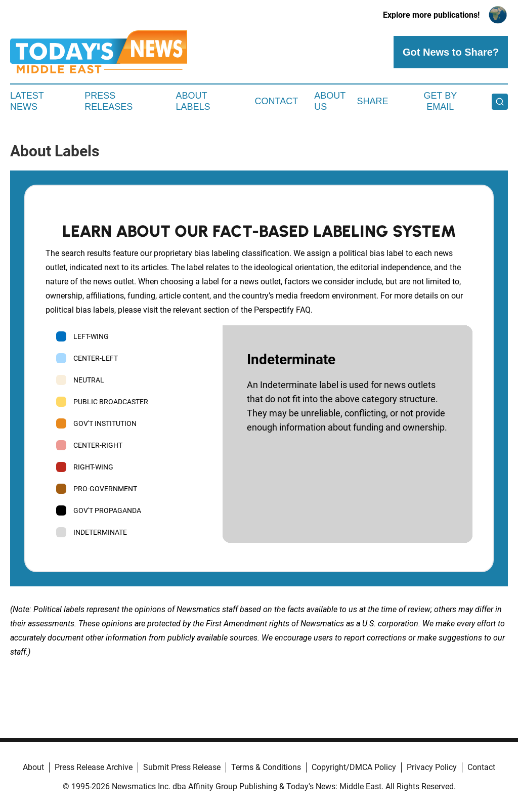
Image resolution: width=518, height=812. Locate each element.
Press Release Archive (94, 767)
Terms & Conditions (266, 767)
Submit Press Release (182, 767)
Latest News (27, 101)
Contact (276, 101)
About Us (330, 101)
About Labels (193, 101)
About (33, 767)
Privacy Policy (432, 767)
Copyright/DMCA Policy (354, 767)
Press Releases (109, 101)
